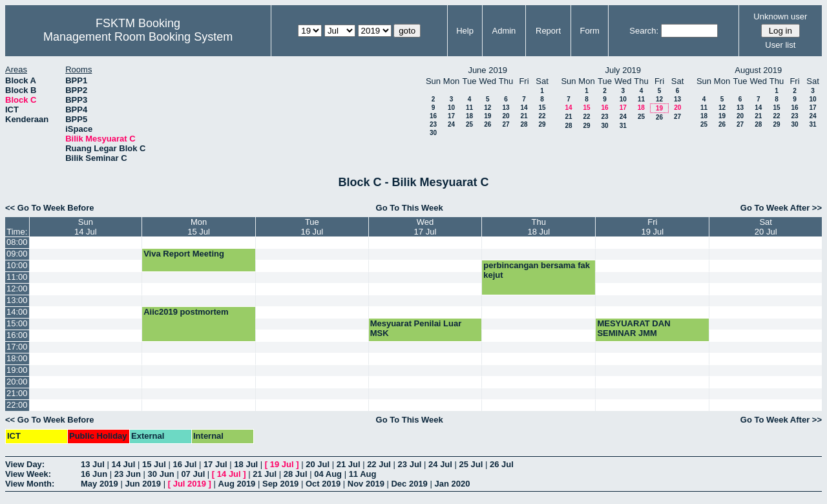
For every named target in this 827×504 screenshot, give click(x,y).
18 (469, 116)
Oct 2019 (323, 484)
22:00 (17, 405)
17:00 (17, 347)
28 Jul (296, 474)
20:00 (17, 382)
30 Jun (161, 474)
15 (542, 108)
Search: (644, 31)
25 (469, 124)
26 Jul (502, 464)
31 (623, 126)
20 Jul (318, 464)
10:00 (17, 265)
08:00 (17, 242)
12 (487, 108)
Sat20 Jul (766, 227)
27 (506, 124)
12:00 (17, 289)
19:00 (17, 370)
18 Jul (246, 464)
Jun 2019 (143, 484)
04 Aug (328, 474)
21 (524, 116)
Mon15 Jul (199, 227)
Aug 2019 (237, 484)
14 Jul (123, 464)
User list (780, 45)
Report (548, 31)
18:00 (17, 358)
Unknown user (780, 16)
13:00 (17, 300)
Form (590, 31)
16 (433, 116)
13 (506, 108)
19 (487, 116)
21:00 (17, 393)
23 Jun (128, 474)
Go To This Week (410, 208)
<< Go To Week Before (50, 208)
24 (451, 124)
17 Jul (215, 464)
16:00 (17, 335)
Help (465, 31)
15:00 (17, 323)
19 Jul (282, 464)
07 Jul (193, 474)
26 (487, 124)
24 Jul (440, 464)
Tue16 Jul (312, 227)
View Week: (28, 474)
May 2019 (99, 484)
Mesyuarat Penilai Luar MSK (416, 328)
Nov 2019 (366, 484)
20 (506, 116)
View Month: (30, 484)
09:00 (17, 254)
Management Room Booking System (138, 37)
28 (524, 124)
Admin (504, 31)
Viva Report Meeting (184, 254)
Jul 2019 (190, 484)
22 (542, 116)
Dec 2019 (409, 484)
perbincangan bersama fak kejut (537, 270)
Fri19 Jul (653, 227)
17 (451, 116)
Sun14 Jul (86, 227)
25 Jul (471, 464)
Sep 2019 (280, 484)
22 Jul (379, 464)
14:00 (17, 312)
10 (451, 108)
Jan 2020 (452, 484)
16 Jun (94, 474)
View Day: (25, 464)
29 (542, 124)
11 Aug (363, 474)
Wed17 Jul (425, 227)
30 (433, 133)
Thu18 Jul (539, 227)
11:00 (17, 277)
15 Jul (154, 464)
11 (469, 108)
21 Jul (349, 464)
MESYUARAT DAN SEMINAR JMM (633, 328)
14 (524, 108)
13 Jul (93, 464)
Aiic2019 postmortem (186, 312)
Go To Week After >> (781, 208)
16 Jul (184, 464)
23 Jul (410, 464)
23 (433, 124)
